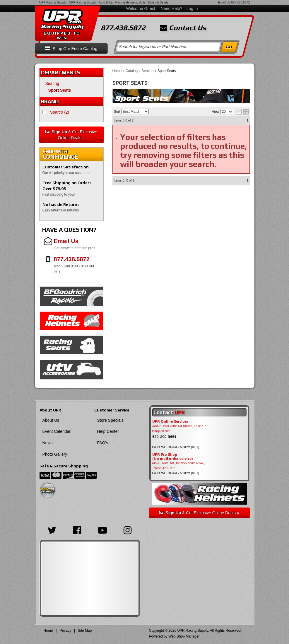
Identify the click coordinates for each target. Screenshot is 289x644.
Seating (52, 83)
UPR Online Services (170, 421)
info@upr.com (161, 431)
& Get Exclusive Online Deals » (71, 135)
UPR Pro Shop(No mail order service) (173, 457)
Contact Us (183, 28)
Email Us (224, 2)
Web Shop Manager (184, 636)
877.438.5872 (240, 2)
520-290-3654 (164, 437)
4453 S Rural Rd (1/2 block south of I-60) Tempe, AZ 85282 (179, 466)
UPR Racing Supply (53, 2)
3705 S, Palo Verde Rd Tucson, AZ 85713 (179, 426)
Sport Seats (60, 90)
